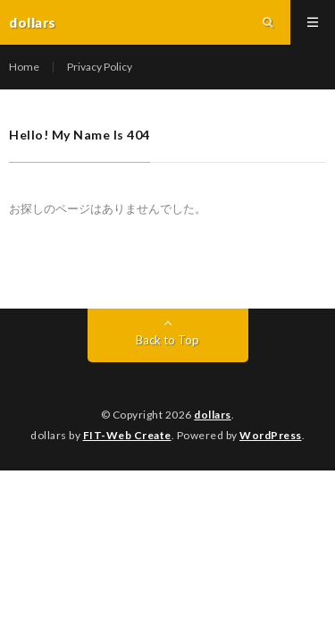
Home (24, 67)
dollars (213, 415)
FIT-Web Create (127, 435)
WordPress (271, 435)
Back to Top (167, 340)
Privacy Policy (100, 67)
